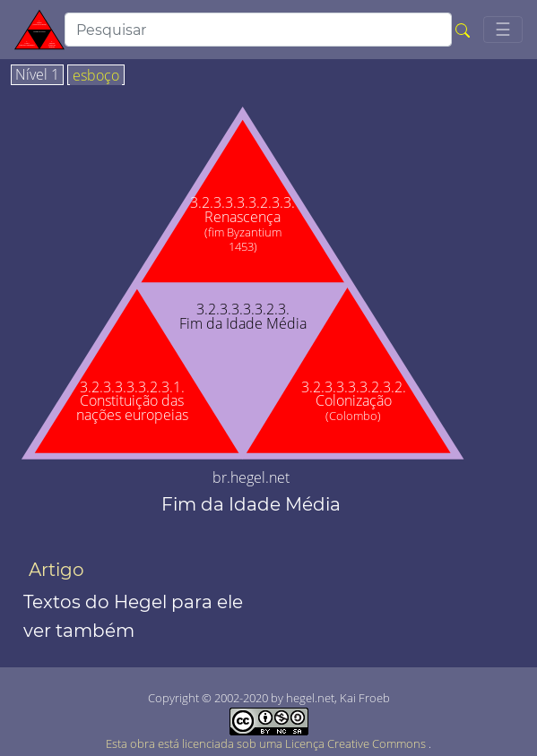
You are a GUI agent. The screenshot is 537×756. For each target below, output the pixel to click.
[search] (258, 30)
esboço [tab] (96, 76)
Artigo (56, 570)
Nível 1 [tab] (37, 75)
